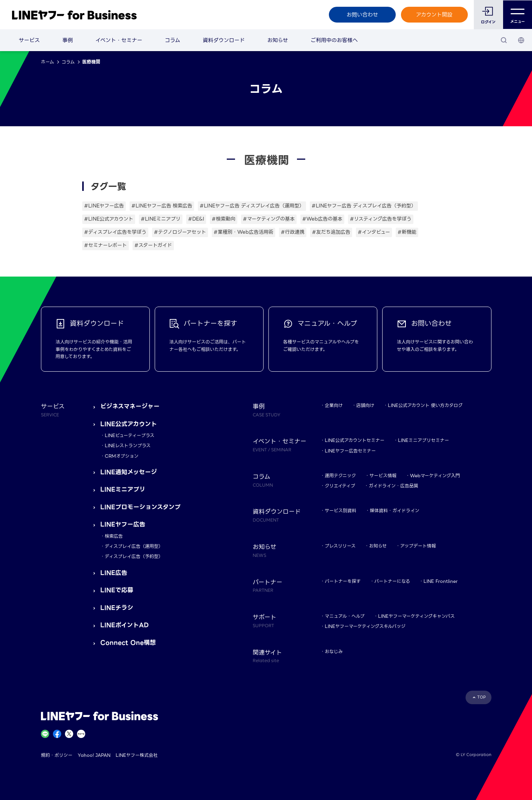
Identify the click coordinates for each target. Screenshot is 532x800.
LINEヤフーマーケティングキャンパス (416, 616)
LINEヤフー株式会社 (137, 755)
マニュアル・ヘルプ (345, 616)
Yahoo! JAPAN (94, 755)
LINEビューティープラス (130, 435)
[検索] (504, 40)
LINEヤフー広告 (123, 524)
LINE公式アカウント (129, 424)
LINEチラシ (117, 608)
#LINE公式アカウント (109, 219)
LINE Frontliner (441, 581)
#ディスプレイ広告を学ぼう (115, 232)
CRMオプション (122, 456)
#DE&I (196, 219)
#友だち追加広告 (331, 232)
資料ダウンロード (224, 40)
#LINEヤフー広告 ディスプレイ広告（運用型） (252, 206)
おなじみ (334, 651)
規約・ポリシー (57, 755)
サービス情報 (383, 476)
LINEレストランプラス (128, 445)
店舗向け (365, 405)
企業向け (334, 405)
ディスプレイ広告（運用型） (134, 546)
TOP (482, 697)
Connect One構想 (128, 643)
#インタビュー (374, 232)
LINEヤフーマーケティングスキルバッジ (365, 626)
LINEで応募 (117, 590)
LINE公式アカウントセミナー (355, 440)
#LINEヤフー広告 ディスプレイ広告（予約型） (364, 206)
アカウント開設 (434, 15)
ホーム (47, 62)
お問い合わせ (362, 15)
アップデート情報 (418, 546)
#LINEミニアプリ (161, 219)
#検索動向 (224, 219)
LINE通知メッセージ (129, 472)
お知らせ (278, 40)
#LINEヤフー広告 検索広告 (162, 206)
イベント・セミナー (119, 40)
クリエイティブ (340, 486)
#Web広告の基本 (322, 219)
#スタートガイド (153, 245)
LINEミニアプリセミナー (423, 440)
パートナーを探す (343, 581)
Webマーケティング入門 (435, 476)
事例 (68, 40)
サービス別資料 (341, 510)
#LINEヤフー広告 (104, 206)
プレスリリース (340, 546)
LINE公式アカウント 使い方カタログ (425, 405)
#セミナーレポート (105, 245)
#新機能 (407, 232)
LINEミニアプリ (123, 489)
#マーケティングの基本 (269, 219)
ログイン (488, 22)
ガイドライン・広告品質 (393, 486)
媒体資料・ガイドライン (395, 510)
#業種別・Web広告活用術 (243, 232)
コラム (173, 40)
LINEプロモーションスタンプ (140, 507)
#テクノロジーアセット (180, 232)
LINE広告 (114, 573)
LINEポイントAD (124, 625)
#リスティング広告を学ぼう (381, 219)
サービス (29, 40)
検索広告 (114, 536)
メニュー (518, 15)
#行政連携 (293, 232)
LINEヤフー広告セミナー (350, 451)
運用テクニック (340, 476)
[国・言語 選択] (521, 40)
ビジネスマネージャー (130, 406)
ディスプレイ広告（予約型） (134, 556)
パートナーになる (392, 581)
